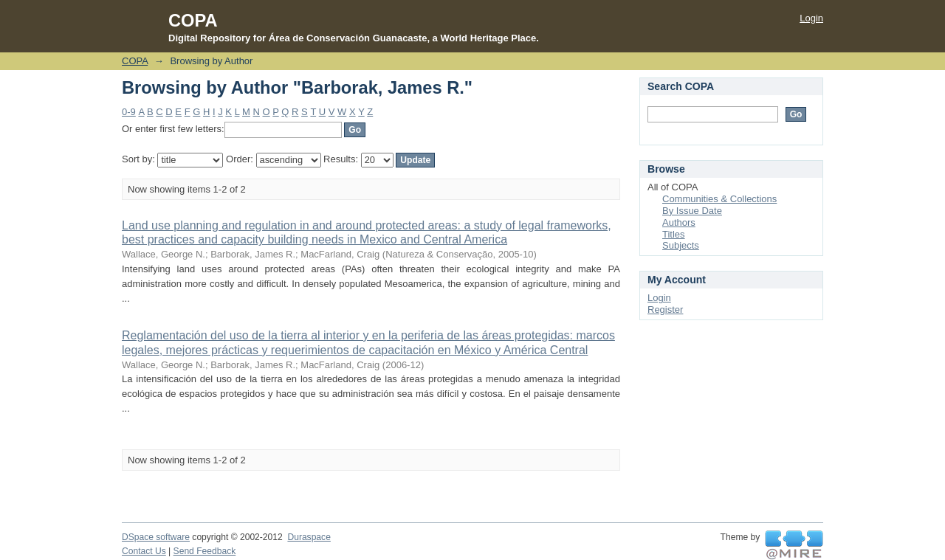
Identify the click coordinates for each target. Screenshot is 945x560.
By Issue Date (692, 211)
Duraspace (309, 537)
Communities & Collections (719, 199)
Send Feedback (205, 551)
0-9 (129, 112)
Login (811, 18)
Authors (679, 222)
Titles (674, 234)
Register (665, 310)
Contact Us (144, 551)
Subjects (681, 245)
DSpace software (156, 537)
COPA (135, 61)
